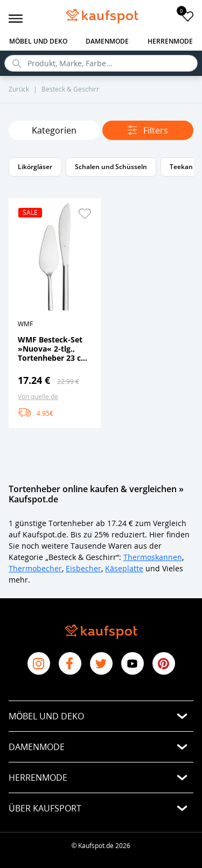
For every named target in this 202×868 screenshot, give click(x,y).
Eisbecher (83, 568)
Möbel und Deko (38, 41)
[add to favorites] (188, 16)
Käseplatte (124, 568)
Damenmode (107, 41)
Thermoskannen (153, 557)
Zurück (19, 89)
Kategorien (54, 130)
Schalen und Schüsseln (111, 167)
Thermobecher (35, 568)
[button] (85, 214)
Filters (148, 130)
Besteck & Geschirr (70, 89)
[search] (101, 63)
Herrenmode (170, 41)
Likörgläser (35, 167)
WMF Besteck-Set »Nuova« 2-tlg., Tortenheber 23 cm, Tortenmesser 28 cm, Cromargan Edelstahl (54, 348)
